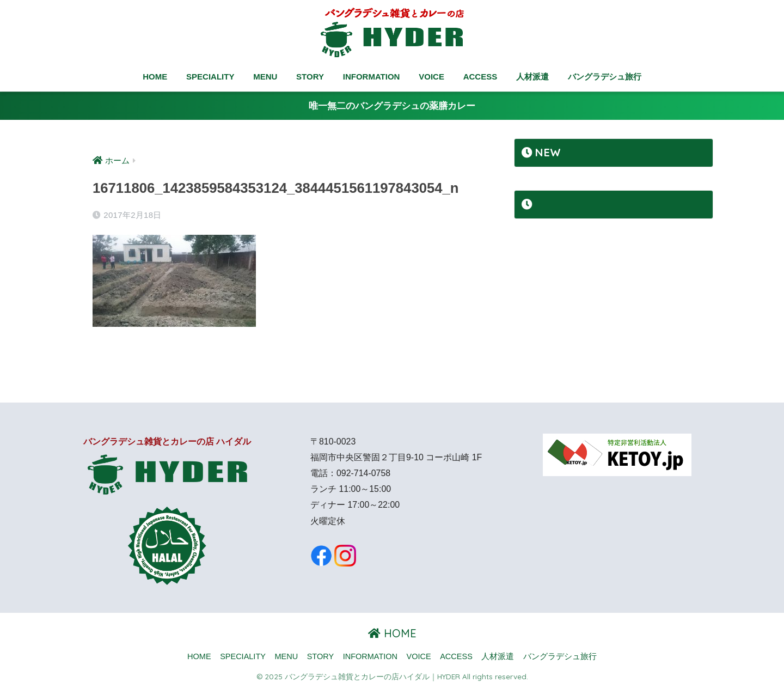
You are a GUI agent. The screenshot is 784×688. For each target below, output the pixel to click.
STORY (310, 77)
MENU (265, 77)
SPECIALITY (210, 77)
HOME (155, 77)
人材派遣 (532, 77)
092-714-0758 (363, 473)
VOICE (431, 77)
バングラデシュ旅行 (605, 77)
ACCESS (480, 77)
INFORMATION (372, 77)
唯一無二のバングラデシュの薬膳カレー (392, 106)
